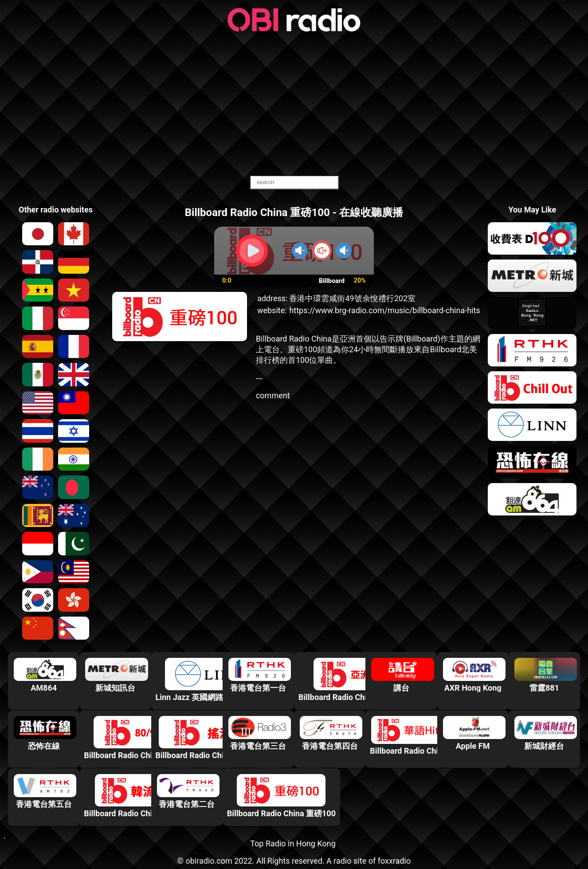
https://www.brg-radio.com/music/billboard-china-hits (384, 310)
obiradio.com (209, 861)
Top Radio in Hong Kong (293, 843)
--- (259, 378)
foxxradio (394, 861)
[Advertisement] (294, 104)
